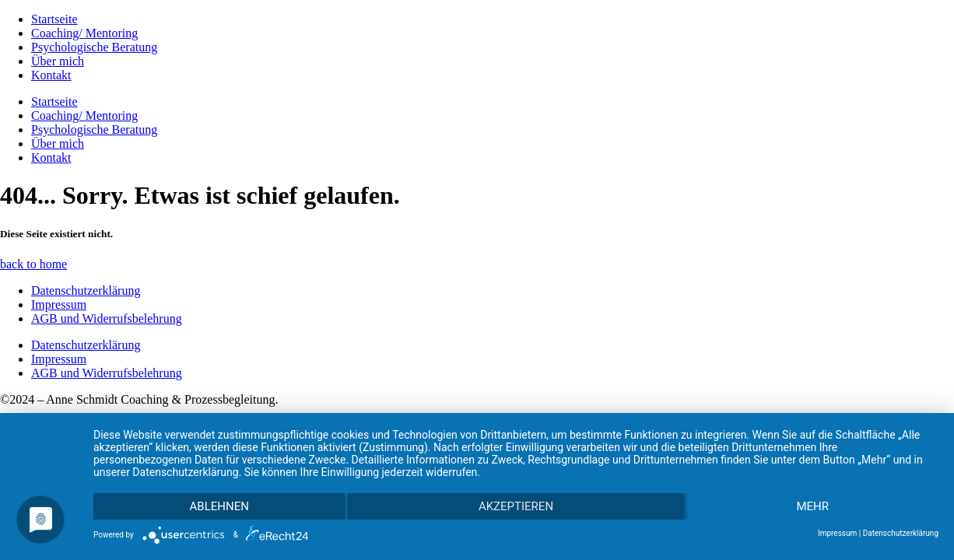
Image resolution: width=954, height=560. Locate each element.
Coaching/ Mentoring (84, 33)
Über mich (58, 61)
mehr (813, 506)
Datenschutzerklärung (86, 290)
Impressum (59, 304)
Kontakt (51, 75)
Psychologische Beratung (94, 47)
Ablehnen (219, 506)
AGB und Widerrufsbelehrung (107, 318)
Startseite (54, 19)
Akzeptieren (516, 506)
